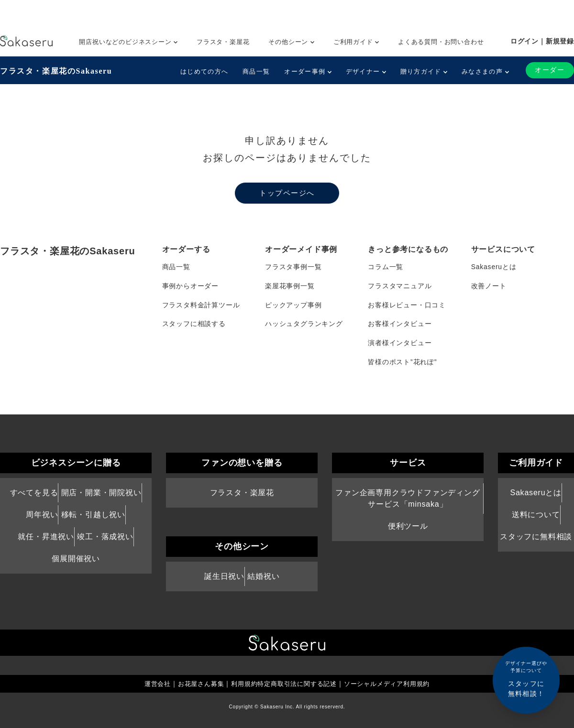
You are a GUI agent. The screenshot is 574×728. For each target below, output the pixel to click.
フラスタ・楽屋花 (223, 42)
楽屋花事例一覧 (290, 286)
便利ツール (408, 527)
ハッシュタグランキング (304, 324)
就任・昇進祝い (46, 538)
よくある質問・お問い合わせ (441, 42)
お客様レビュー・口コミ (407, 305)
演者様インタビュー (400, 343)
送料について (536, 516)
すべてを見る (34, 493)
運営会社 (149, 685)
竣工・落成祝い (105, 538)
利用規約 (241, 685)
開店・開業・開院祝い (101, 493)
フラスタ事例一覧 (293, 267)
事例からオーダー (190, 286)
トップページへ (287, 193)
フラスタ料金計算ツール (201, 305)
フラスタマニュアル (400, 286)
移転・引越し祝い (93, 516)
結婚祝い (263, 577)
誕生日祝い (224, 577)
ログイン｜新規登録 (542, 41)
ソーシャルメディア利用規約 (393, 685)
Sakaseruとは (494, 267)
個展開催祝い (76, 560)
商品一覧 (256, 71)
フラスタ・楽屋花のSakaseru (56, 71)
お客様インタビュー (400, 324)
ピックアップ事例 (293, 305)
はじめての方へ (204, 71)
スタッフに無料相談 (536, 538)
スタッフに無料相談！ (526, 679)
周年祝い (42, 516)
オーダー (550, 70)
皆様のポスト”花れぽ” (402, 362)
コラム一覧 (386, 267)
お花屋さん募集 (195, 685)
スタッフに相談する (194, 324)
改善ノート (489, 286)
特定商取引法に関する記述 (298, 685)
